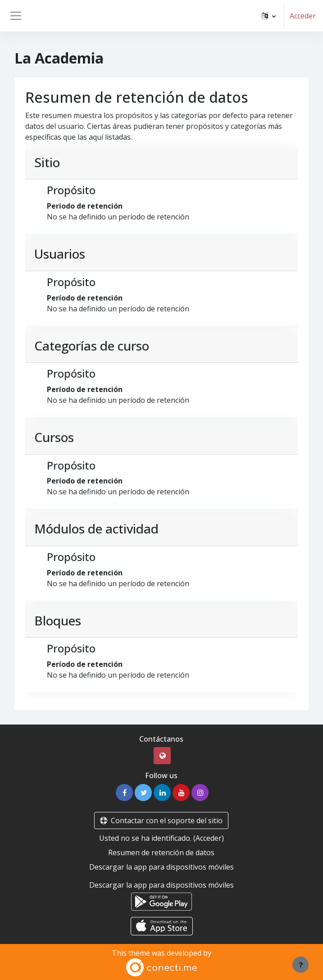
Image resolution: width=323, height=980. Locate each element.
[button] (269, 16)
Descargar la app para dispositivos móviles (161, 867)
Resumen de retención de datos (161, 852)
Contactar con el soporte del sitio (161, 820)
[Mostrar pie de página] (300, 965)
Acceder (303, 16)
